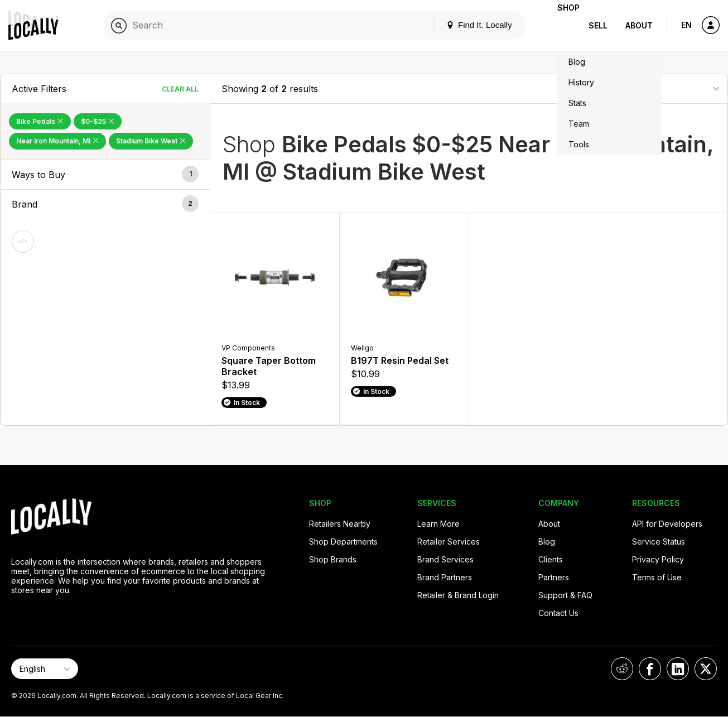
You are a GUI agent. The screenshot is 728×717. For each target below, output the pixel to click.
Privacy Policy (658, 559)
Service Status (659, 542)
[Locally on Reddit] (622, 669)
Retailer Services (449, 542)
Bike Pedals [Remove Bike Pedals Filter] (40, 121)
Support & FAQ (565, 595)
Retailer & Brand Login (458, 595)
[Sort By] (660, 88)
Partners (554, 577)
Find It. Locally (461, 25)
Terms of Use (657, 577)
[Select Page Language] (45, 669)
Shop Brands (333, 559)
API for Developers (667, 524)
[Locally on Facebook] (650, 669)
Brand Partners (445, 577)
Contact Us (558, 613)
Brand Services (445, 559)
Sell (598, 25)
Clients (551, 559)
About (639, 25)
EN (686, 25)
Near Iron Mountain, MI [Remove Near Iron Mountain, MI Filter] (57, 141)
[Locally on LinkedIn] (678, 669)
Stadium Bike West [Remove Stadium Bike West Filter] (151, 141)
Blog (547, 542)
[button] (105, 175)
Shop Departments (343, 542)
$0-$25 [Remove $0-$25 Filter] (98, 121)
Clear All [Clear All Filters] (180, 89)
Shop (560, 25)
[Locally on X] (706, 669)
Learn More (438, 524)
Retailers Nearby (340, 524)
